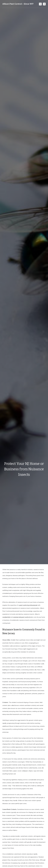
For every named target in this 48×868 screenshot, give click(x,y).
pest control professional (28, 605)
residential (6, 617)
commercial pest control (21, 617)
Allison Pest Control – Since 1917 (18, 4)
